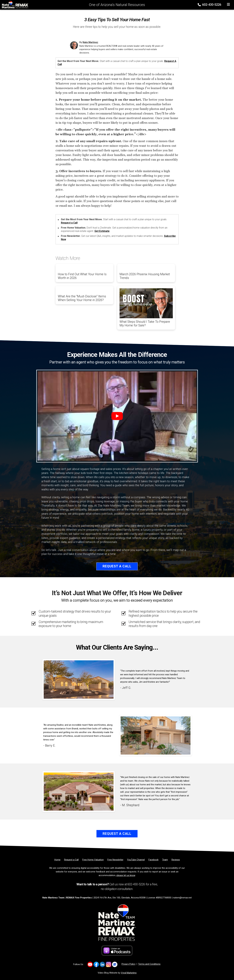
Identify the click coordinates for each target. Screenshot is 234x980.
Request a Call (69, 223)
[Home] (14, 5)
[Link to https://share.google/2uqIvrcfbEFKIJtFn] (115, 964)
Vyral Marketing (129, 973)
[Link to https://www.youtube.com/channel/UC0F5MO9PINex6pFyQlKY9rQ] (90, 964)
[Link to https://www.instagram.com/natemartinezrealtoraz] (109, 964)
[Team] (165, 860)
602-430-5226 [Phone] (210, 5)
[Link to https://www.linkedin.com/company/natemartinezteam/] (102, 964)
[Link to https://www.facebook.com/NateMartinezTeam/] (96, 964)
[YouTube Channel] (136, 860)
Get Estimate (102, 231)
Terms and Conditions (149, 964)
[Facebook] (153, 860)
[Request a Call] (71, 860)
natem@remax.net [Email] (182, 898)
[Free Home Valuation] (93, 860)
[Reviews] (176, 860)
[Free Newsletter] (115, 860)
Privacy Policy (128, 964)
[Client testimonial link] (79, 679)
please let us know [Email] (126, 875)
